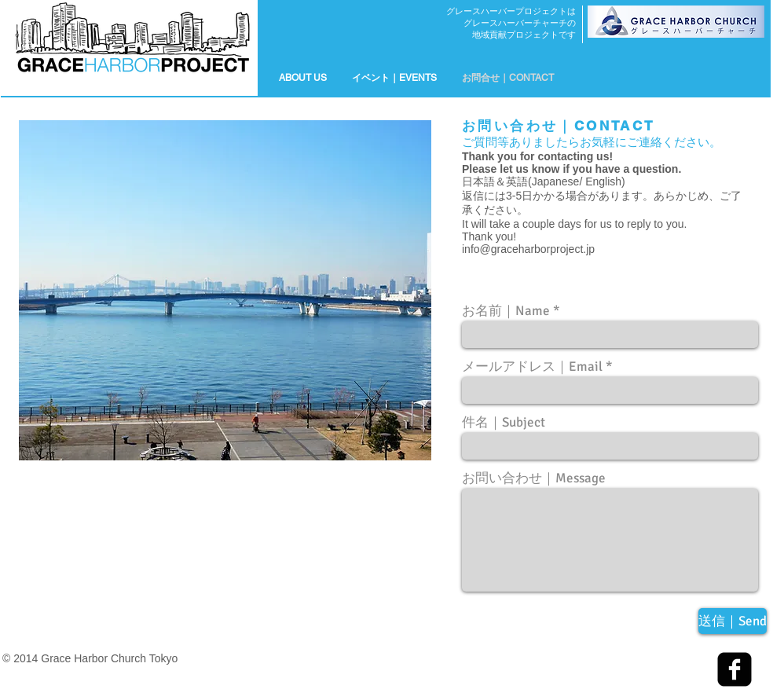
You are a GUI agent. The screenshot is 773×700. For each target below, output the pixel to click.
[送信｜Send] (733, 621)
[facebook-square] (735, 669)
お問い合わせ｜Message (534, 478)
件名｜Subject (504, 422)
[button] (394, 78)
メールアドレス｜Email (532, 366)
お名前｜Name (506, 311)
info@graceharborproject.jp (528, 249)
